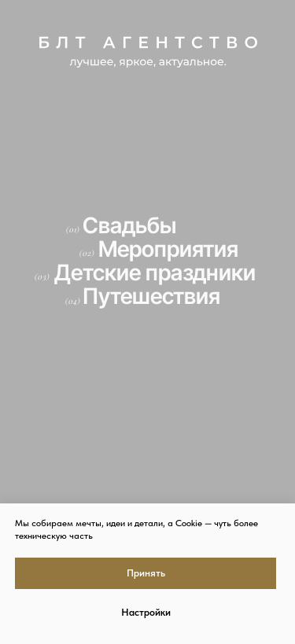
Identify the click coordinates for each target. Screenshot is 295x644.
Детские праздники (155, 273)
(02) (87, 253)
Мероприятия (168, 249)
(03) (42, 276)
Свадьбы (129, 225)
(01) (73, 229)
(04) (73, 301)
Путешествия (151, 296)
